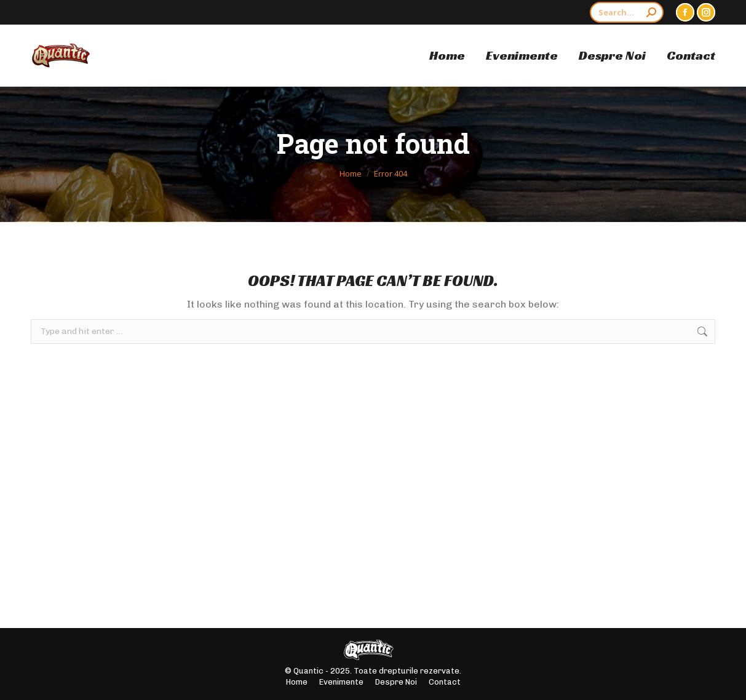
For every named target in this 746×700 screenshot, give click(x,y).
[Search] (627, 12)
